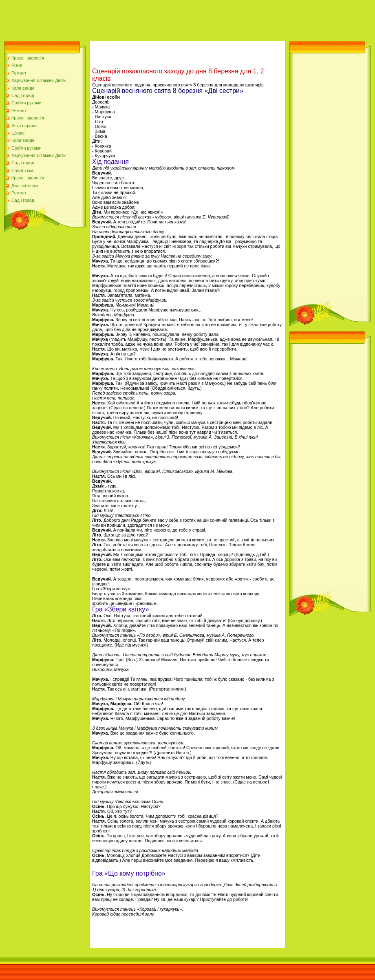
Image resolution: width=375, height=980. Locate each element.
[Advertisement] (148, 18)
